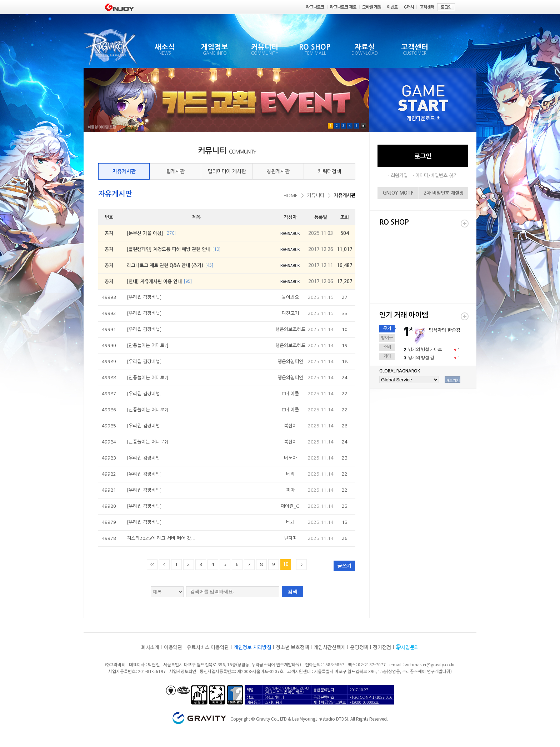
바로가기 (452, 380)
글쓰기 (344, 566)
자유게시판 (124, 171)
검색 (292, 592)
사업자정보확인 (183, 671)
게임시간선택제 (329, 647)
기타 (387, 356)
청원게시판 (278, 171)
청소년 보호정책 (292, 647)
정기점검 (382, 647)
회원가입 (399, 176)
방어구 (387, 338)
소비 (387, 347)
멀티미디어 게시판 (227, 171)
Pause (363, 126)
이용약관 (173, 647)
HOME (291, 195)
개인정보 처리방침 (252, 647)
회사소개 (150, 647)
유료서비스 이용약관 (208, 647)
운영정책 (359, 647)
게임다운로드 (423, 119)
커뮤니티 (316, 195)
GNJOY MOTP (398, 193)
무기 (387, 329)
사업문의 (410, 647)
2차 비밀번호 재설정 (444, 193)
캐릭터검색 (329, 171)
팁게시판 (175, 171)
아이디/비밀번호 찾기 (436, 176)
